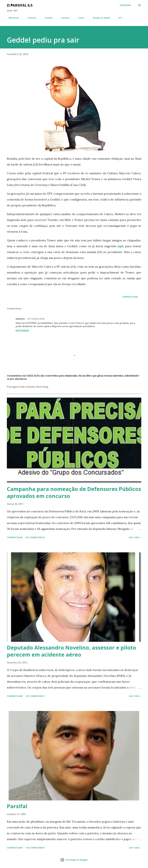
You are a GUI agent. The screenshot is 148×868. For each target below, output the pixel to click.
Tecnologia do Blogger (74, 860)
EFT (119, 18)
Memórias (12, 18)
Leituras (63, 18)
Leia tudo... (135, 537)
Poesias (47, 18)
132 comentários (35, 848)
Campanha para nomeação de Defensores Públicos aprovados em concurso (74, 492)
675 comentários (35, 537)
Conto (79, 18)
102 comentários (35, 696)
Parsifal (17, 806)
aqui (120, 246)
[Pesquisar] (125, 5)
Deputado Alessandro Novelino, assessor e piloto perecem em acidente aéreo (72, 651)
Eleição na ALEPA (100, 18)
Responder (22, 331)
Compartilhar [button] (130, 297)
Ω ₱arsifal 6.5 (20, 5)
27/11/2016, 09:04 (36, 319)
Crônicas (30, 18)
